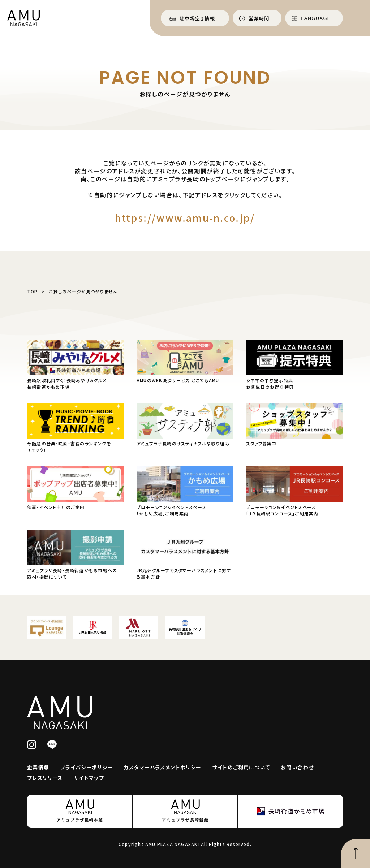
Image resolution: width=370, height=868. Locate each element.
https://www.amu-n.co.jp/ (185, 218)
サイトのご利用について (241, 767)
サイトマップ (89, 778)
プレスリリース (45, 778)
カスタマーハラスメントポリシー (163, 767)
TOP (33, 291)
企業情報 (38, 767)
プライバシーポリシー (87, 767)
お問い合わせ (297, 767)
